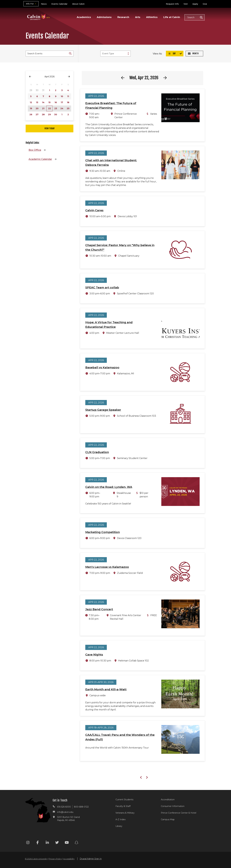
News (44, 4)
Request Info (172, 4)
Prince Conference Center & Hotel (179, 813)
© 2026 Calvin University (36, 859)
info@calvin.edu (65, 812)
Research (123, 17)
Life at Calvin (172, 17)
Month (193, 53)
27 (37, 114)
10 (62, 96)
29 (49, 114)
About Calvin (78, 4)
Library (119, 826)
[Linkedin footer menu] (47, 843)
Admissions (104, 17)
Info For (30, 4)
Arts (138, 17)
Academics (84, 17)
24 (62, 108)
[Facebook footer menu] (38, 843)
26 (31, 114)
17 (62, 102)
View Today (49, 128)
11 (68, 96)
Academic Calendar (40, 159)
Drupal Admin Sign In (91, 859)
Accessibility (69, 859)
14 (43, 102)
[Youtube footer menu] (67, 843)
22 (49, 108)
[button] (195, 17)
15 (49, 102)
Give (205, 4)
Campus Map (168, 819)
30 (56, 114)
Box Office (35, 150)
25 (68, 108)
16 (56, 102)
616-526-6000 (64, 807)
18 (68, 102)
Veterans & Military (125, 813)
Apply (195, 4)
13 (37, 102)
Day (172, 53)
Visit (186, 4)
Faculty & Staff (123, 806)
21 (43, 108)
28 (43, 114)
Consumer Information (173, 806)
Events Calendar (59, 4)
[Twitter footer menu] (57, 843)
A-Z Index (121, 819)
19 (31, 108)
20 (37, 108)
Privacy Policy (55, 859)
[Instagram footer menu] (28, 843)
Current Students (124, 800)
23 (56, 108)
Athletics (152, 17)
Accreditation (168, 800)
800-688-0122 (81, 807)
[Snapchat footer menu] (76, 843)
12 (31, 102)
